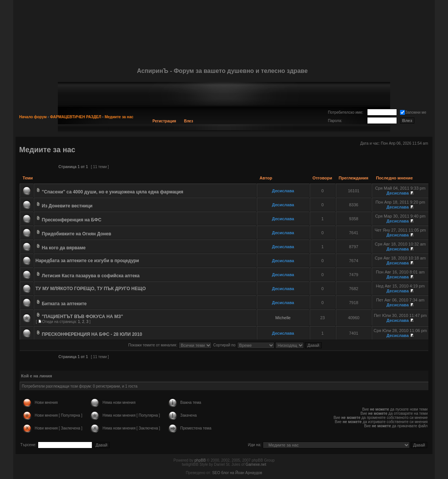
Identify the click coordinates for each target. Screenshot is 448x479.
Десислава (283, 191)
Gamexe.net (256, 464)
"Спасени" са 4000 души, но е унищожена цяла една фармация (113, 192)
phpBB (200, 460)
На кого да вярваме (64, 248)
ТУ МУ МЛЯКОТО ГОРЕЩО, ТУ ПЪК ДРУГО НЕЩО (91, 289)
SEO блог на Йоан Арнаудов (237, 473)
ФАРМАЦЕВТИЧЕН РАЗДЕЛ (76, 117)
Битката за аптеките (64, 304)
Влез (189, 121)
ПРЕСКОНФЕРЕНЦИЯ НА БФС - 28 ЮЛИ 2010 (92, 334)
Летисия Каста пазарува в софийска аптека (91, 276)
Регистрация (164, 121)
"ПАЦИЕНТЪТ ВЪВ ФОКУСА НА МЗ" (83, 317)
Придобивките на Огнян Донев (77, 234)
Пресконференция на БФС (72, 220)
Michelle (283, 318)
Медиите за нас (119, 117)
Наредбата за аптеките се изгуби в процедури (87, 261)
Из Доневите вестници (67, 206)
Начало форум (33, 117)
